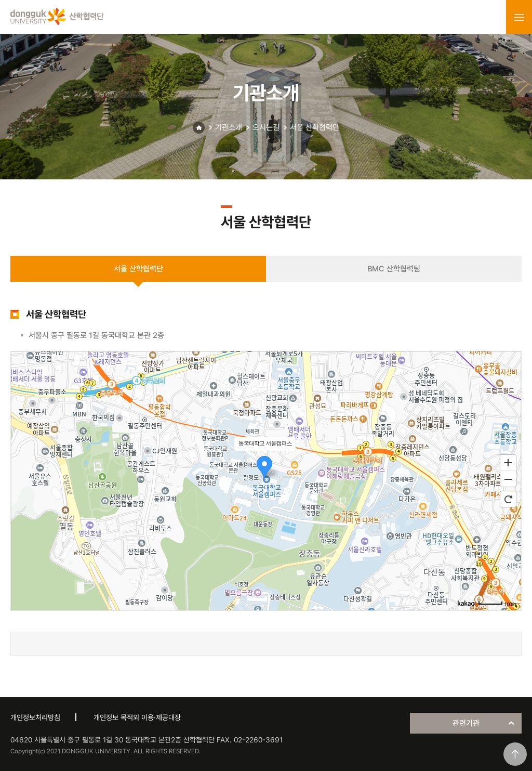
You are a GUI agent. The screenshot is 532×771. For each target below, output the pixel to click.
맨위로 (515, 754)
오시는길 (266, 127)
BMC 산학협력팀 (394, 269)
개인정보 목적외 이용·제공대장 (137, 717)
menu (519, 17)
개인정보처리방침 (35, 717)
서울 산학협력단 (315, 127)
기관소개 (229, 127)
